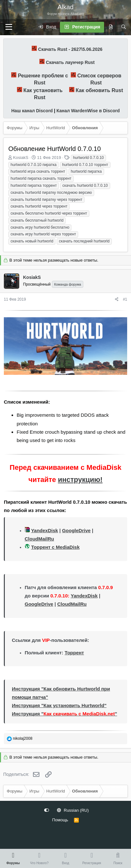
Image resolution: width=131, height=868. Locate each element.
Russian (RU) (73, 810)
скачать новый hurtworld (32, 241)
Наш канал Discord (32, 111)
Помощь (60, 820)
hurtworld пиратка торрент (34, 185)
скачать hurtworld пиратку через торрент (46, 200)
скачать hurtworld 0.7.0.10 (85, 185)
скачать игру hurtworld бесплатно (40, 227)
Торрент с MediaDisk (55, 547)
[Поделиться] (117, 300)
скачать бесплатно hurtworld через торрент (49, 213)
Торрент (74, 653)
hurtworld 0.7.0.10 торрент (85, 165)
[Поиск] (124, 27)
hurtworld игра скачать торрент (38, 171)
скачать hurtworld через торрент (39, 206)
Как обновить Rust (99, 90)
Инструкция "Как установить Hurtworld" (59, 705)
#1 (125, 299)
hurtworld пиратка (86, 171)
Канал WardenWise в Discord (88, 111)
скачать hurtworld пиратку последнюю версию (51, 193)
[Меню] (9, 27)
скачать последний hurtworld (84, 241)
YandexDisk (45, 530)
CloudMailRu (39, 539)
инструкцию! (80, 480)
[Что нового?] (111, 27)
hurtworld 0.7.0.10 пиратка (33, 165)
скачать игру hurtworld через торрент (43, 234)
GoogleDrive (76, 530)
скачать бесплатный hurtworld (37, 220)
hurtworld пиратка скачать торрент (41, 178)
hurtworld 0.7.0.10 (88, 158)
